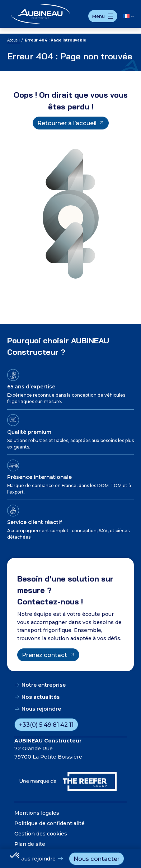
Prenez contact (44, 655)
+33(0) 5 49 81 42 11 (46, 725)
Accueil (13, 40)
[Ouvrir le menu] (103, 16)
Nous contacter (97, 859)
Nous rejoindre (36, 859)
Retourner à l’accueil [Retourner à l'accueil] (67, 123)
